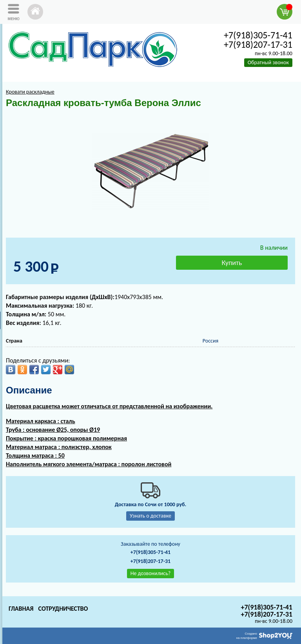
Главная (21, 609)
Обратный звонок (268, 62)
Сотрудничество (63, 609)
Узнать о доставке (150, 516)
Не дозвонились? (151, 573)
